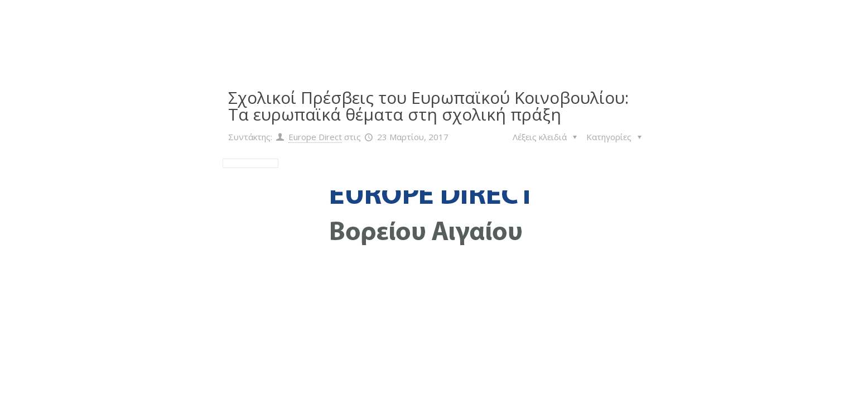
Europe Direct (315, 137)
